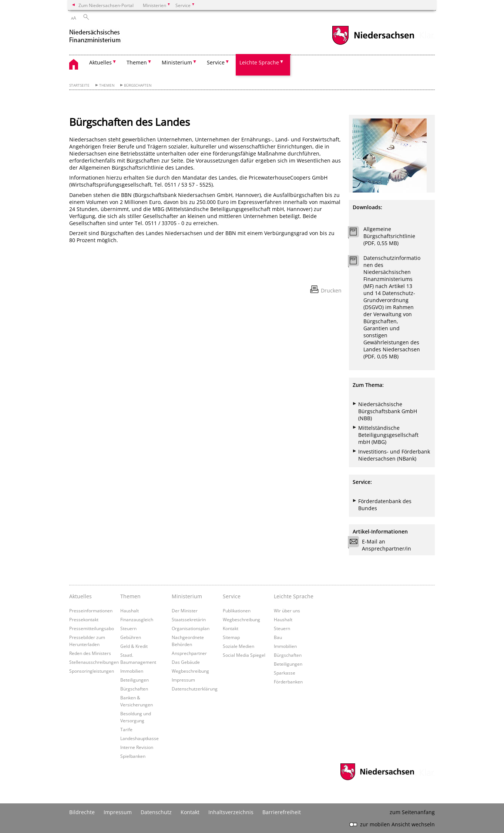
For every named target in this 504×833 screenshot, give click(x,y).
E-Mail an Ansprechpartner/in (382, 545)
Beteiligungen (135, 680)
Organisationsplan (191, 628)
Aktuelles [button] (100, 62)
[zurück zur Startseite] (103, 36)
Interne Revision (137, 747)
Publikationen (237, 610)
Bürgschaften (138, 85)
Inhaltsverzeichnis (231, 812)
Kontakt (231, 628)
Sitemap (231, 637)
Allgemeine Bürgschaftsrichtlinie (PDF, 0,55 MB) (389, 236)
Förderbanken (288, 682)
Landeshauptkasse (140, 738)
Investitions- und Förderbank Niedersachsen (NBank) (394, 455)
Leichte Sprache (294, 596)
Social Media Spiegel (244, 655)
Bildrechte (82, 812)
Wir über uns (287, 610)
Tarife (126, 729)
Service (232, 596)
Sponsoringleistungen (92, 671)
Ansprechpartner (189, 653)
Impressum (183, 680)
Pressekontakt (84, 619)
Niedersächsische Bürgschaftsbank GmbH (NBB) (388, 411)
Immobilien (132, 671)
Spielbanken (133, 756)
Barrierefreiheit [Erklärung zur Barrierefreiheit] (282, 812)
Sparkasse (285, 673)
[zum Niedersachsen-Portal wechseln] (373, 44)
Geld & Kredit (134, 646)
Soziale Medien (238, 646)
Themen (107, 85)
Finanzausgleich (137, 619)
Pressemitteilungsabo (92, 628)
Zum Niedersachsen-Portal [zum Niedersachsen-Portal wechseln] (106, 5)
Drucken (331, 290)
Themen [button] (137, 62)
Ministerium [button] (177, 62)
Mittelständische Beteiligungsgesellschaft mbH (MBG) (388, 435)
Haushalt (130, 610)
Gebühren (131, 637)
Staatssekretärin (189, 619)
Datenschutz (156, 812)
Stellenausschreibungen (94, 662)
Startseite (79, 85)
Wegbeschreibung (190, 671)
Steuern (128, 628)
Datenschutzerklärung (195, 689)
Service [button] (216, 62)
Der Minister (185, 610)
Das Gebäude (186, 662)
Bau (278, 637)
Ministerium (187, 596)
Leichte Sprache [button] (259, 62)
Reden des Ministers (90, 653)
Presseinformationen (91, 610)
